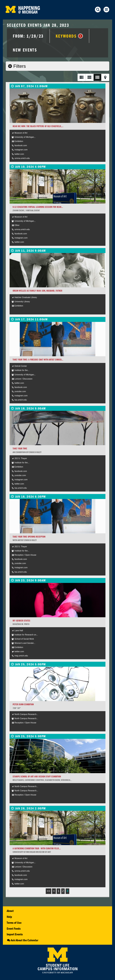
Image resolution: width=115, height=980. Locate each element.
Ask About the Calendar (22, 940)
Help (9, 917)
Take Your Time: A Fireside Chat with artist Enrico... (38, 360)
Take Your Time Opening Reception (29, 537)
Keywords (69, 36)
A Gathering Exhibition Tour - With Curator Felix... (37, 848)
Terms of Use (14, 923)
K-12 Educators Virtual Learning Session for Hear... (38, 207)
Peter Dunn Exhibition (23, 704)
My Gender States (21, 621)
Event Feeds (14, 928)
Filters (17, 66)
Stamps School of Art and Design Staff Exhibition (37, 777)
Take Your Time (20, 448)
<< (49, 891)
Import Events (15, 934)
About (10, 911)
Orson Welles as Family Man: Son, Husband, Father (37, 291)
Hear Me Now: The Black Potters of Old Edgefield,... (38, 126)
